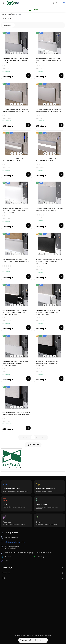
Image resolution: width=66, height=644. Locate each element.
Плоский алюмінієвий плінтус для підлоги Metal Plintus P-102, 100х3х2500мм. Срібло (49, 110)
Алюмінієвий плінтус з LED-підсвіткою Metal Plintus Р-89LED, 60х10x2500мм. (16, 160)
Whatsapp (39, 557)
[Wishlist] (21, 53)
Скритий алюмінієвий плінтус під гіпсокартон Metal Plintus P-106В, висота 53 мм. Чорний (16, 413)
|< (21, 437)
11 (39, 437)
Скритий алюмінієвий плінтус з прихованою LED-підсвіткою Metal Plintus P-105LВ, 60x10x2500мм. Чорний (16, 312)
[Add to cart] (28, 75)
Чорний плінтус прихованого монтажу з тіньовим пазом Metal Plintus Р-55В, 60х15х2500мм (47, 363)
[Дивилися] (31, 640)
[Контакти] (57, 3)
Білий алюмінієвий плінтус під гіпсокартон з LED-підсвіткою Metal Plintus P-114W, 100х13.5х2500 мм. (16, 210)
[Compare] (18, 53)
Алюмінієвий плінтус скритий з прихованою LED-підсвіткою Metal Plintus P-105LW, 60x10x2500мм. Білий (49, 312)
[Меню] (3, 3)
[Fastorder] (15, 53)
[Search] (53, 3)
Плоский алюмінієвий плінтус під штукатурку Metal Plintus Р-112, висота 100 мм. (49, 209)
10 (36, 437)
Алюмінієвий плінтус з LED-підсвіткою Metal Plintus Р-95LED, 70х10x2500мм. (49, 160)
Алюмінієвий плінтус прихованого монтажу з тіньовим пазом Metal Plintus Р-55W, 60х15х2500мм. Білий (16, 363)
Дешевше (8, 25)
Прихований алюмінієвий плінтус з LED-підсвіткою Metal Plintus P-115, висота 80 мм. (16, 260)
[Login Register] (60, 3)
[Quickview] (12, 53)
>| (45, 437)
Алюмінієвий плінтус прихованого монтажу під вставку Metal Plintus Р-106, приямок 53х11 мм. (15, 60)
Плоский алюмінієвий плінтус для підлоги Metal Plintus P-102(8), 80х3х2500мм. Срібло (16, 110)
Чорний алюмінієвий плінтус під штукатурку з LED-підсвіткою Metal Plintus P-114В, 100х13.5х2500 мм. (49, 261)
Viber (5, 561)
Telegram (6, 557)
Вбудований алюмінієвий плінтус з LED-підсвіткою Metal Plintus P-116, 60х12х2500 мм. (49, 60)
